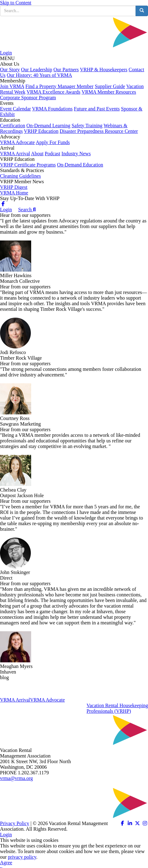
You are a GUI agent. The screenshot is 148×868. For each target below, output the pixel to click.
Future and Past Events (97, 109)
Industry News (76, 154)
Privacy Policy (15, 823)
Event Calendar (15, 109)
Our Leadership (37, 70)
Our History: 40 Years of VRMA (40, 75)
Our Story (10, 70)
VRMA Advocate (17, 142)
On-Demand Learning (48, 126)
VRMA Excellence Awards (53, 92)
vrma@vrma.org (17, 778)
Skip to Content (16, 3)
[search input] (68, 11)
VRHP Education (41, 131)
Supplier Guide (110, 86)
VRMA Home (14, 193)
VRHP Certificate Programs (28, 165)
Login (6, 53)
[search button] (142, 11)
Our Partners (66, 70)
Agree (6, 863)
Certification (13, 126)
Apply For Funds (53, 142)
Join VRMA (12, 86)
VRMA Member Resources (109, 92)
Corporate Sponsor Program (28, 98)
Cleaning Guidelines (20, 176)
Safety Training (87, 126)
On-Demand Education (80, 165)
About (37, 154)
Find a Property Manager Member (60, 86)
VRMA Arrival (15, 154)
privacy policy (22, 857)
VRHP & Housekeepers (104, 70)
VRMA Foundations (52, 109)
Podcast (53, 154)
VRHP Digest (14, 187)
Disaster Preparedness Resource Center (99, 131)
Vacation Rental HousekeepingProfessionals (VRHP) (117, 708)
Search (27, 210)
